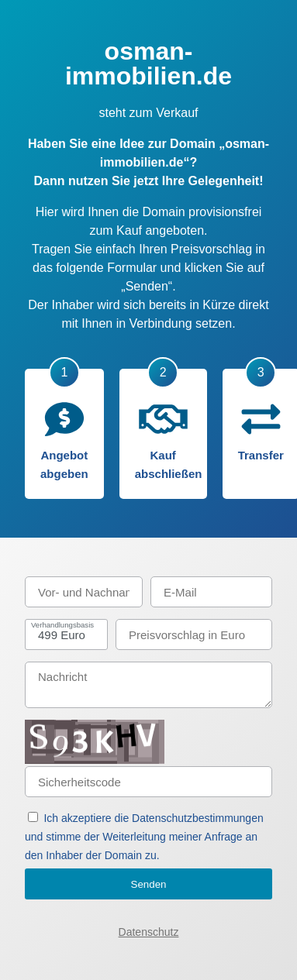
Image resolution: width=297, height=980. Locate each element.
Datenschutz (149, 932)
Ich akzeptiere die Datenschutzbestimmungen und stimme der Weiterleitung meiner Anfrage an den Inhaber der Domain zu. (144, 837)
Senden (149, 884)
